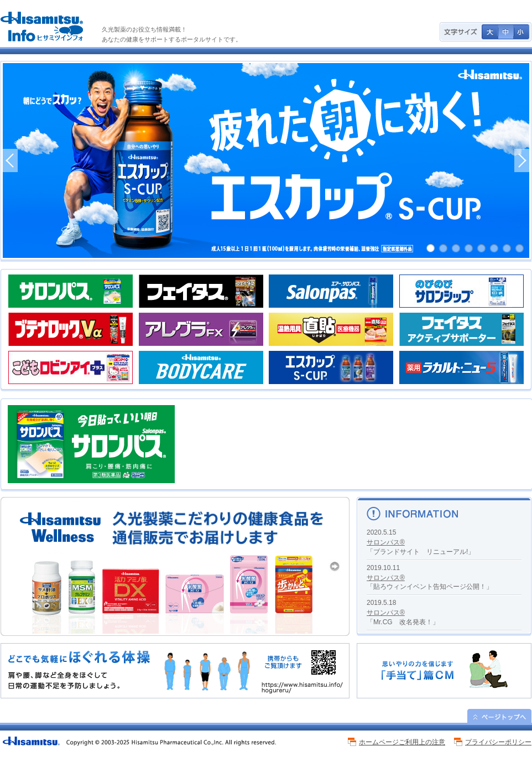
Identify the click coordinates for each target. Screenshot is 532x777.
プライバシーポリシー (498, 742)
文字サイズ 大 (490, 32)
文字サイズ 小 (521, 32)
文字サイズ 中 (506, 32)
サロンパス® (386, 542)
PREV (10, 160)
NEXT (522, 160)
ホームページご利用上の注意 (402, 742)
